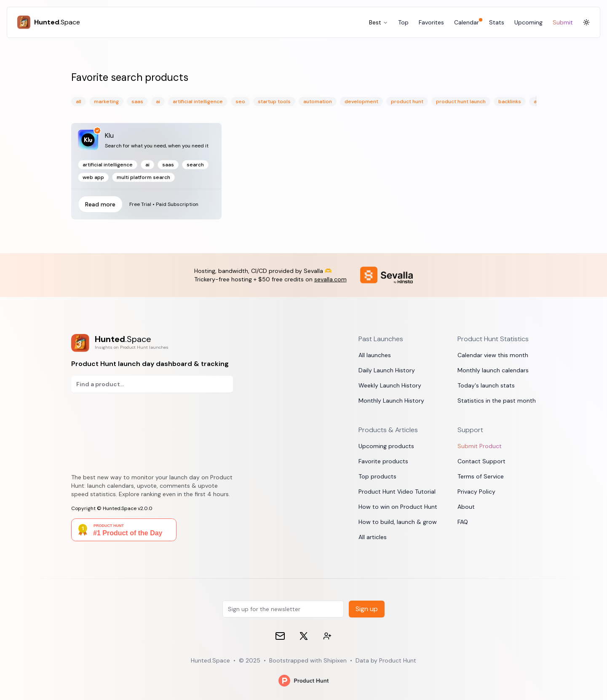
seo (240, 102)
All (79, 102)
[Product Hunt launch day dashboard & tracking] (152, 343)
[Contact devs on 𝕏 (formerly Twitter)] (327, 636)
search (195, 165)
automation (318, 102)
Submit (563, 22)
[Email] (280, 636)
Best (378, 22)
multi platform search (143, 177)
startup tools (274, 102)
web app (93, 177)
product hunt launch (461, 102)
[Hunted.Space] (49, 22)
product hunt (407, 102)
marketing (106, 102)
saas (137, 102)
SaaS (168, 165)
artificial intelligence (198, 102)
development (361, 102)
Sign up (367, 609)
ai (158, 102)
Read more (100, 204)
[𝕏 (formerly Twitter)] (304, 636)
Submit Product (480, 446)
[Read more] (146, 171)
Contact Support (481, 461)
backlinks (510, 102)
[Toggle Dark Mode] (586, 22)
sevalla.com (330, 279)
